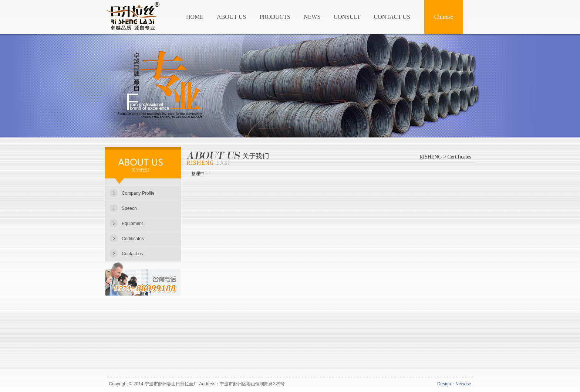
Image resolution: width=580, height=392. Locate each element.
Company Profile (138, 193)
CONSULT (347, 17)
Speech (129, 208)
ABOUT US (231, 17)
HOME (195, 17)
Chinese (444, 17)
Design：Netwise (454, 384)
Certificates (133, 239)
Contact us (132, 254)
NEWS (312, 17)
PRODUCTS (275, 17)
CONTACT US (392, 17)
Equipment (132, 224)
